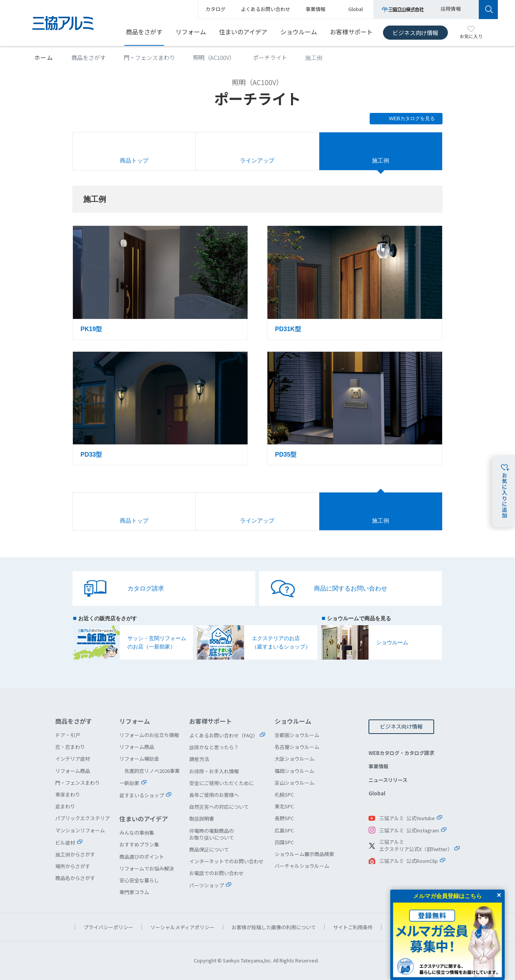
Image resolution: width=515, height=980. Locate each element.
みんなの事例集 (137, 833)
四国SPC (284, 842)
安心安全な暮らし (139, 880)
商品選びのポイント (142, 857)
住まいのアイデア (243, 32)
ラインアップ (257, 160)
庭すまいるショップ (142, 795)
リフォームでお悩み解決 (147, 868)
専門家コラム (134, 892)
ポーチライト (270, 57)
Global (377, 793)
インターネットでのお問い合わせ (226, 861)
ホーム (44, 57)
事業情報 (378, 766)
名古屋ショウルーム (297, 747)
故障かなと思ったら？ (214, 747)
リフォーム (191, 32)
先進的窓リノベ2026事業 (152, 771)
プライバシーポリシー (108, 927)
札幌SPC (284, 794)
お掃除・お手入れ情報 (214, 771)
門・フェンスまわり (149, 57)
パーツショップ (207, 885)
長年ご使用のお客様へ (214, 795)
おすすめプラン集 (139, 844)
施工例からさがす (75, 854)
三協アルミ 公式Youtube (407, 818)
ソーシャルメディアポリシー (182, 927)
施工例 (381, 160)
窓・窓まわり (70, 747)
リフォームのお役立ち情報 (149, 735)
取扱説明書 (202, 818)
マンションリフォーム (80, 830)
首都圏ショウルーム (297, 735)
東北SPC (284, 806)
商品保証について (209, 849)
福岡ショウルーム (295, 771)
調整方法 (199, 759)
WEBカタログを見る (412, 118)
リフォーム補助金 (139, 759)
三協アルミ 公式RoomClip (409, 861)
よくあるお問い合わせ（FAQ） (224, 735)
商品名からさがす (75, 878)
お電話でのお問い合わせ (216, 873)
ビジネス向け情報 (415, 33)
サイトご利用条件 (353, 927)
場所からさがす (73, 866)
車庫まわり (68, 794)
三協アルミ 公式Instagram (409, 830)
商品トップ (134, 160)
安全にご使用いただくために (221, 783)
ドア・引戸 (68, 735)
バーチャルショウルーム (302, 866)
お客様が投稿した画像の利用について (274, 927)
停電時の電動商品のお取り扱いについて (212, 834)
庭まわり (65, 806)
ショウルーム (299, 32)
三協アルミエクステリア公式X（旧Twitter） (416, 846)
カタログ (216, 9)
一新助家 (129, 783)
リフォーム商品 (73, 771)
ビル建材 (65, 842)
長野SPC (284, 818)
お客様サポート (351, 32)
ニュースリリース (388, 780)
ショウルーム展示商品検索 (304, 854)
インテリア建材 (73, 759)
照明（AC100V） (214, 57)
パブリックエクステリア (83, 818)
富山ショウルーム (295, 783)
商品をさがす (144, 32)
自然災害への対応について (219, 807)
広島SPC (284, 830)
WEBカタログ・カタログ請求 (401, 753)
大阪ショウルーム (295, 759)
